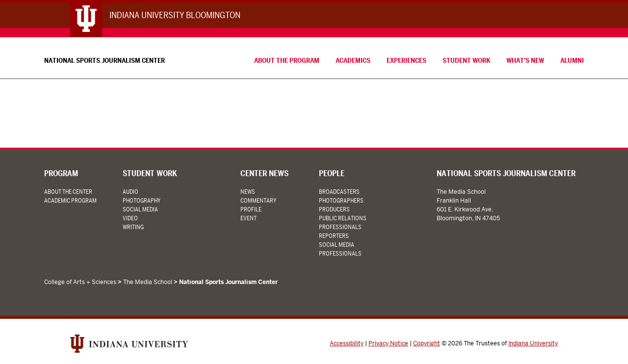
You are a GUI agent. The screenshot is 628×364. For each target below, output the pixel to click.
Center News (264, 173)
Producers (334, 209)
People (332, 173)
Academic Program (70, 200)
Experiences (406, 60)
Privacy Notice (388, 343)
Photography (142, 200)
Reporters (334, 236)
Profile (251, 209)
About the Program (287, 60)
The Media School (148, 282)
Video (130, 218)
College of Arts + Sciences (80, 282)
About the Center (68, 192)
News (248, 192)
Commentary (258, 200)
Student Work (466, 60)
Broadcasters (339, 192)
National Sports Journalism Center (105, 60)
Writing (133, 227)
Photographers (341, 200)
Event (249, 218)
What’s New (525, 60)
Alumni (572, 60)
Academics (353, 60)
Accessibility (347, 343)
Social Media (140, 209)
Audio (131, 192)
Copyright (427, 343)
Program (61, 173)
